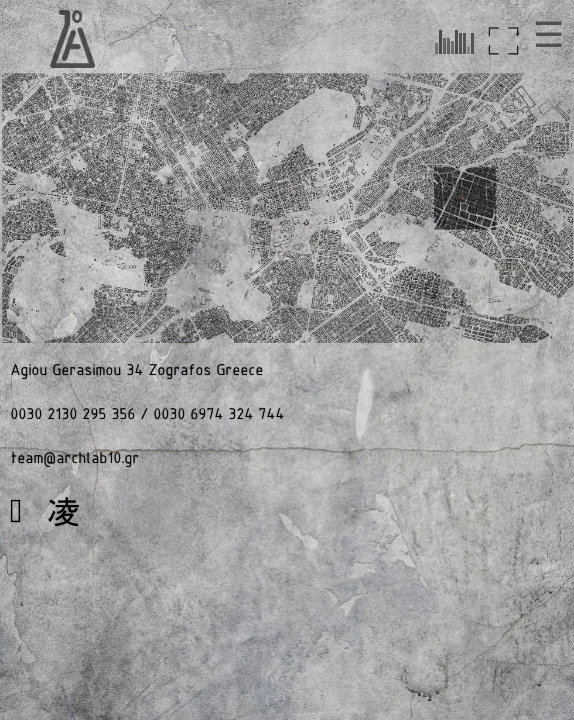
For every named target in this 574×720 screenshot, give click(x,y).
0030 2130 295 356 (72, 415)
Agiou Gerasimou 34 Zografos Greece (136, 371)
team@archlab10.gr (74, 459)
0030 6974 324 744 (218, 415)
